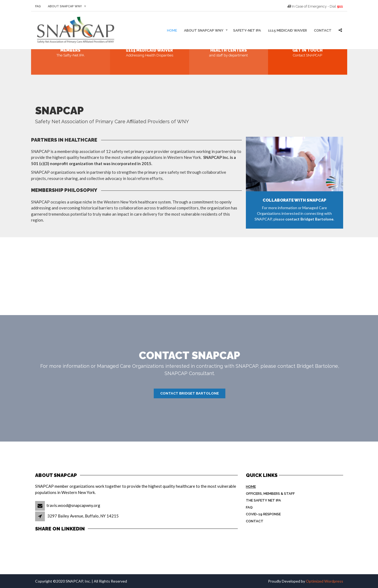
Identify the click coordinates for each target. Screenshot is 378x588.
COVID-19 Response (263, 514)
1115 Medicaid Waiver (287, 30)
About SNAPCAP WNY (65, 6)
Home (172, 30)
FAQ (38, 6)
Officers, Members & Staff (270, 494)
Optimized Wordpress (325, 581)
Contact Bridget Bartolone (190, 393)
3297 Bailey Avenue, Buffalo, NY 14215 (83, 516)
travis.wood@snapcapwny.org (73, 505)
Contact (323, 30)
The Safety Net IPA (263, 500)
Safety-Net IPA (247, 30)
